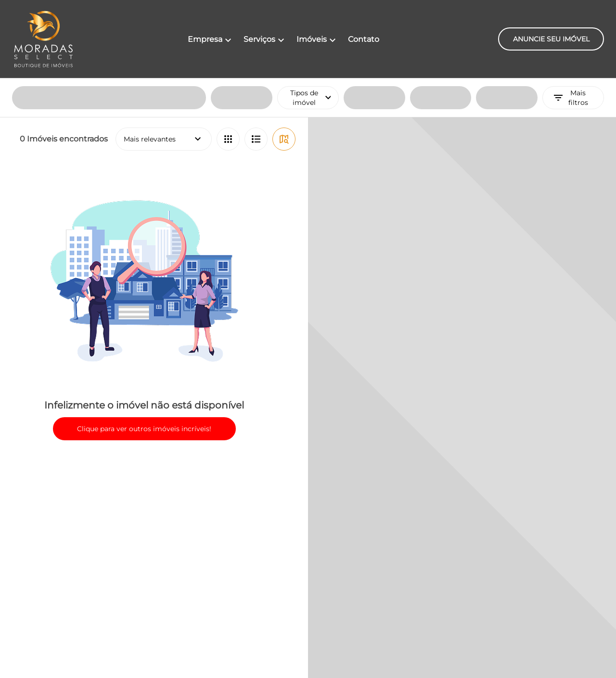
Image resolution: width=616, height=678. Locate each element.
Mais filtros (570, 19)
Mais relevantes (164, 61)
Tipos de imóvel (314, 19)
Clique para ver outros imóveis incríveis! (144, 350)
